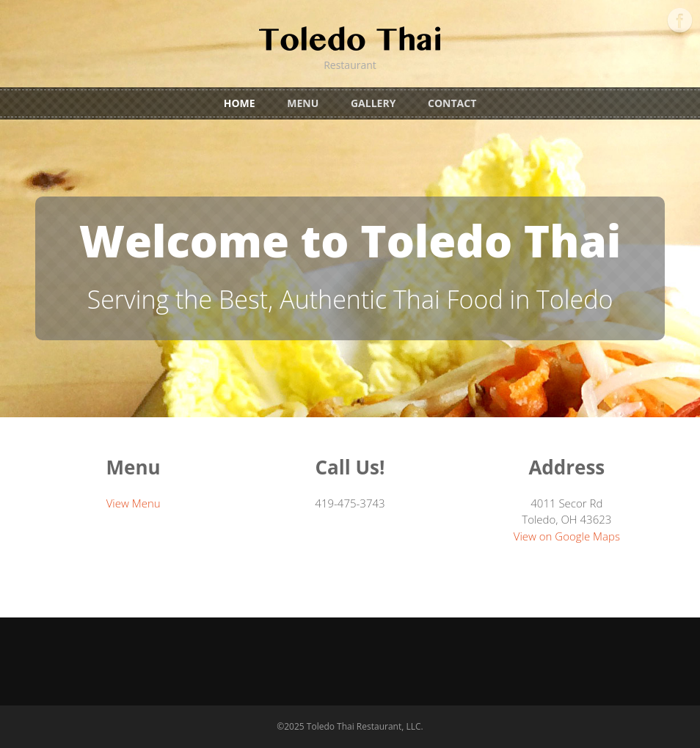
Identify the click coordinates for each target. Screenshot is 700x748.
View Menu (134, 503)
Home (240, 103)
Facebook (679, 21)
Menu (303, 103)
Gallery (373, 103)
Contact (452, 103)
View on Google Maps (567, 536)
